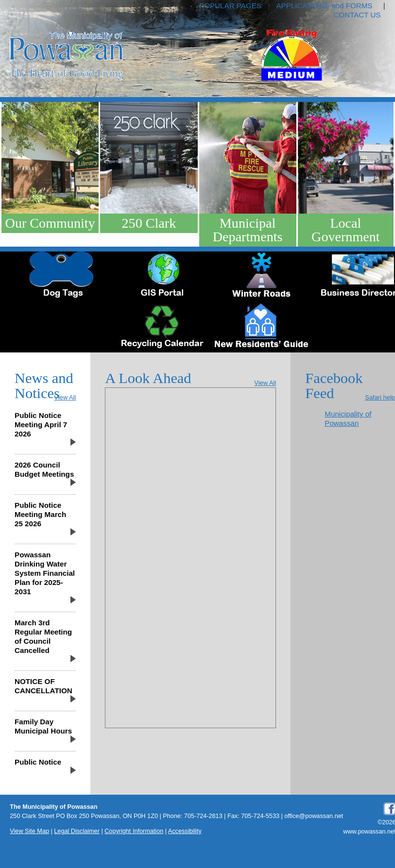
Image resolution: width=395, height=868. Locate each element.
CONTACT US (357, 15)
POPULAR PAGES (230, 6)
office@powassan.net (314, 816)
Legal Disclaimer (77, 831)
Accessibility (185, 831)
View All (65, 397)
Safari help (380, 397)
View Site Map (29, 831)
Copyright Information (134, 831)
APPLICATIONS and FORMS (324, 6)
